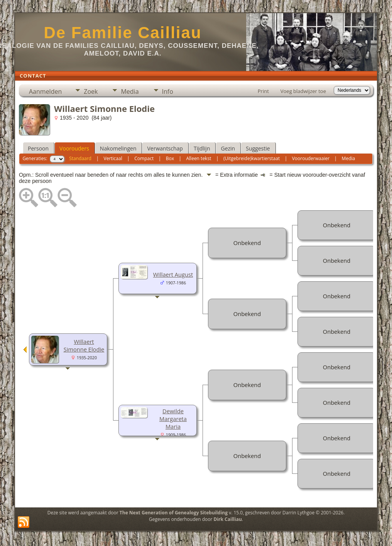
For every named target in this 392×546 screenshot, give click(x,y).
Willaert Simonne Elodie (84, 345)
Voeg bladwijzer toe (303, 91)
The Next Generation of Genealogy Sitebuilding (174, 513)
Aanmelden (45, 91)
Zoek (91, 91)
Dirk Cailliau (228, 519)
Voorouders (74, 148)
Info (168, 91)
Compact (144, 158)
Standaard (80, 158)
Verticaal (113, 158)
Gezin (228, 148)
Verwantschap (165, 148)
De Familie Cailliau (122, 33)
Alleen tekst (199, 158)
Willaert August (173, 274)
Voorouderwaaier (311, 158)
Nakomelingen (118, 148)
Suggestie (258, 148)
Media (130, 91)
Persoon (38, 148)
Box (170, 158)
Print (263, 91)
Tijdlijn (202, 148)
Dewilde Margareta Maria (173, 419)
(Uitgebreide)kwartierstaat (252, 158)
